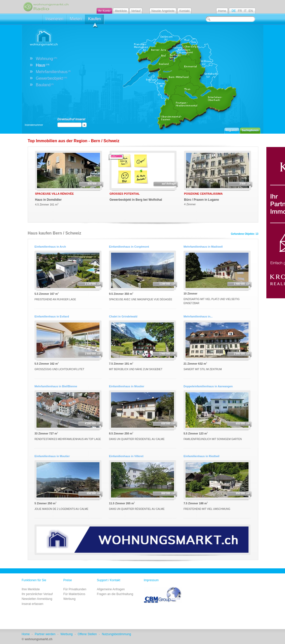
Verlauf (136, 11)
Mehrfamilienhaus (53, 72)
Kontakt (184, 11)
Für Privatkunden (75, 589)
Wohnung (46, 59)
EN (251, 11)
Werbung (69, 599)
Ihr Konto (104, 11)
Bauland (45, 85)
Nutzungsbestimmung (116, 634)
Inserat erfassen (32, 604)
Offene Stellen (87, 634)
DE (234, 11)
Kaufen (95, 20)
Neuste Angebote (163, 11)
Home (222, 11)
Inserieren (55, 19)
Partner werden (45, 634)
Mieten (76, 19)
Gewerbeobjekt (51, 78)
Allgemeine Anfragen (111, 589)
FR (240, 11)
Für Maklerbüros (74, 594)
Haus (43, 65)
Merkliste (121, 11)
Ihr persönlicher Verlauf (37, 594)
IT (245, 11)
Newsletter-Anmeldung (37, 599)
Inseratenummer (34, 125)
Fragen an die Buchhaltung (115, 594)
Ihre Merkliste (31, 589)
